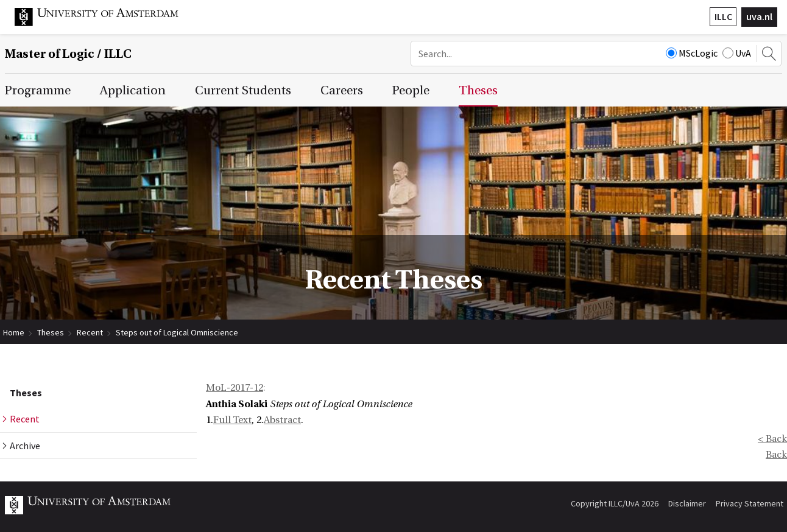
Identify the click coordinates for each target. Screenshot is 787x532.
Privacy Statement (750, 503)
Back (776, 455)
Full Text (232, 420)
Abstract (282, 420)
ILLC (723, 16)
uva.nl (759, 16)
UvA (737, 53)
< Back (772, 439)
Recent (90, 332)
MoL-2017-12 (235, 388)
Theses (51, 332)
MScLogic (692, 53)
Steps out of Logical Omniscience (177, 332)
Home (14, 332)
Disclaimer (687, 503)
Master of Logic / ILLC (68, 54)
